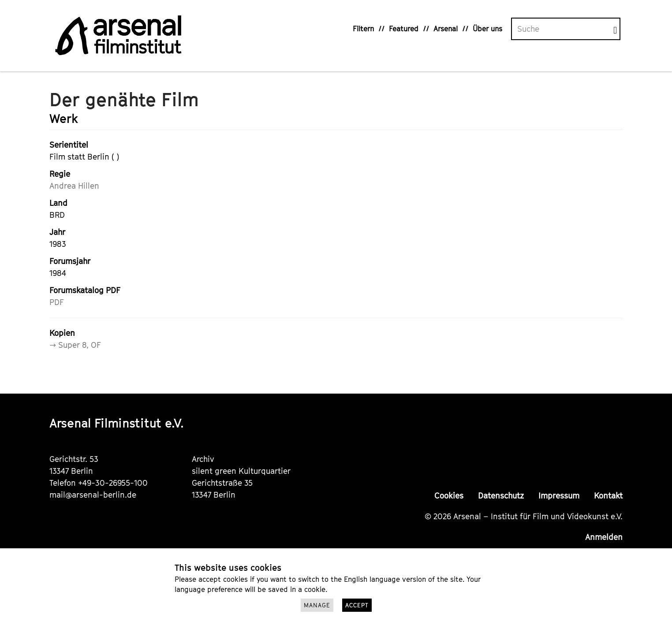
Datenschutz (501, 496)
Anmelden (604, 537)
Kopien (62, 333)
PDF (57, 302)
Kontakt (608, 496)
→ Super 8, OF (75, 345)
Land (58, 203)
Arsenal (446, 29)
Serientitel (69, 145)
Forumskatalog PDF (85, 290)
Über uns (487, 29)
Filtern (363, 29)
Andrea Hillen (74, 186)
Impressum (559, 496)
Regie (60, 174)
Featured (404, 29)
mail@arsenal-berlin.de (93, 495)
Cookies (449, 496)
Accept (357, 605)
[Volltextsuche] (563, 29)
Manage (317, 605)
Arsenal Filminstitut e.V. (117, 423)
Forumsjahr (70, 261)
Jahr (57, 232)
